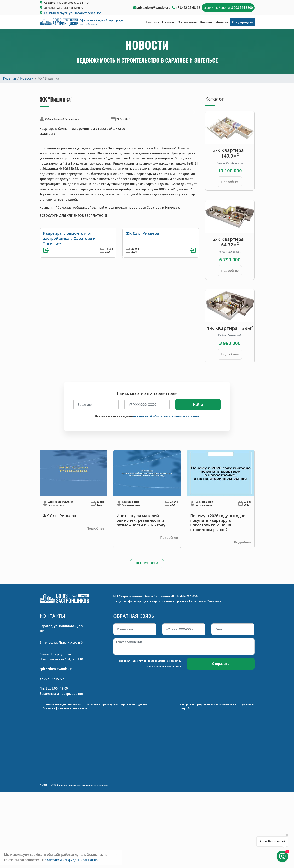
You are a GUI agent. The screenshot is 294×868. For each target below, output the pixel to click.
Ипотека (222, 22)
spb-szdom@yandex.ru (153, 8)
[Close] (117, 854)
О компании (187, 22)
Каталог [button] (206, 22)
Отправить (221, 664)
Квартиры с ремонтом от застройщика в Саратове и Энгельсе (69, 239)
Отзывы (168, 22)
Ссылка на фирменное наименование (65, 708)
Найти (198, 405)
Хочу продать (242, 22)
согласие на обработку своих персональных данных (166, 416)
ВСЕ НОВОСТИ (147, 563)
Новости (27, 78)
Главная (153, 22)
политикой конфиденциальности (71, 860)
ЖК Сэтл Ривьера (142, 233)
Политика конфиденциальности (62, 704)
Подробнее (230, 182)
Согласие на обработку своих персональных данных (117, 704)
